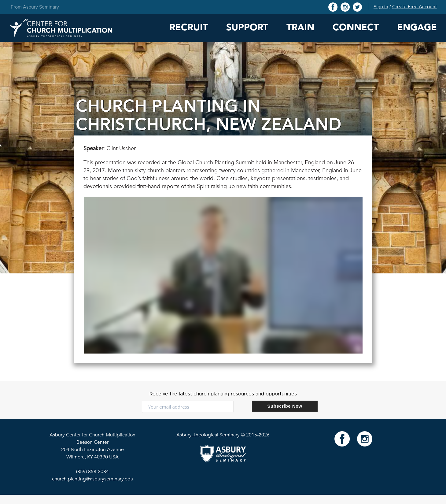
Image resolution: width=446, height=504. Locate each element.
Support (247, 27)
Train (300, 27)
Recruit (189, 27)
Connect (356, 27)
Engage (417, 27)
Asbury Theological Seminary (208, 435)
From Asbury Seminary (35, 7)
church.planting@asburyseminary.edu (93, 479)
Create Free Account (415, 7)
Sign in (381, 7)
